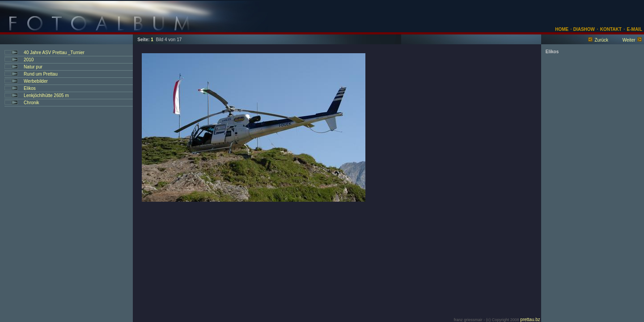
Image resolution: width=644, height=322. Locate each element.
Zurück (601, 40)
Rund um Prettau (41, 74)
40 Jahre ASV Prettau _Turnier (54, 53)
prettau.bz (530, 320)
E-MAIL (635, 29)
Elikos (30, 88)
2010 (29, 60)
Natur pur (33, 67)
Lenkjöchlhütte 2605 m (46, 95)
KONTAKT (611, 29)
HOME (562, 29)
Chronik (31, 103)
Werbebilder (36, 81)
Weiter (629, 40)
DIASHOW (583, 29)
